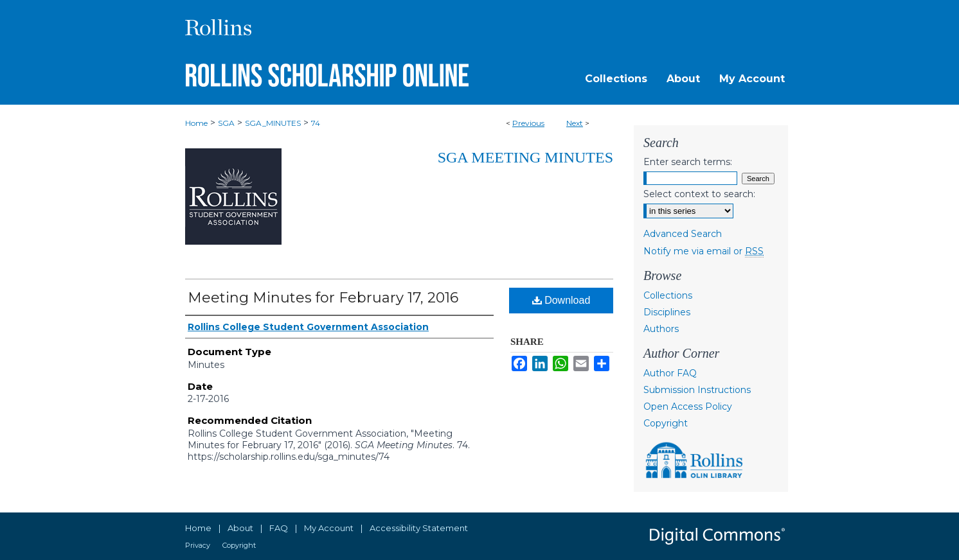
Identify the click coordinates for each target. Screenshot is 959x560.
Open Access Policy (688, 407)
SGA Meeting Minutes (525, 157)
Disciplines (667, 312)
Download (561, 300)
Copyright (666, 423)
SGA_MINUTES (273, 123)
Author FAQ (670, 373)
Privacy (198, 545)
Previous (528, 123)
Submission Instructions (697, 390)
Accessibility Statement (419, 528)
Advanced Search (683, 234)
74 (316, 123)
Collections (668, 295)
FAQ (279, 528)
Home (196, 123)
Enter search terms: (688, 162)
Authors (661, 329)
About (240, 528)
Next (575, 123)
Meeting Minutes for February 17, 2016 (323, 298)
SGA (226, 123)
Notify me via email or (704, 251)
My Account (329, 528)
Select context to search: (699, 194)
